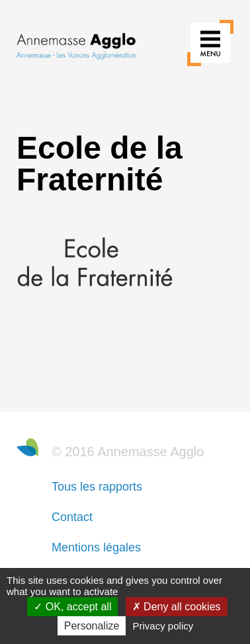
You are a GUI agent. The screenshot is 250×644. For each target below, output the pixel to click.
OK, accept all (72, 607)
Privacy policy (163, 626)
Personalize (92, 626)
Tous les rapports (97, 487)
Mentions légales (96, 547)
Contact (72, 517)
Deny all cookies (177, 607)
